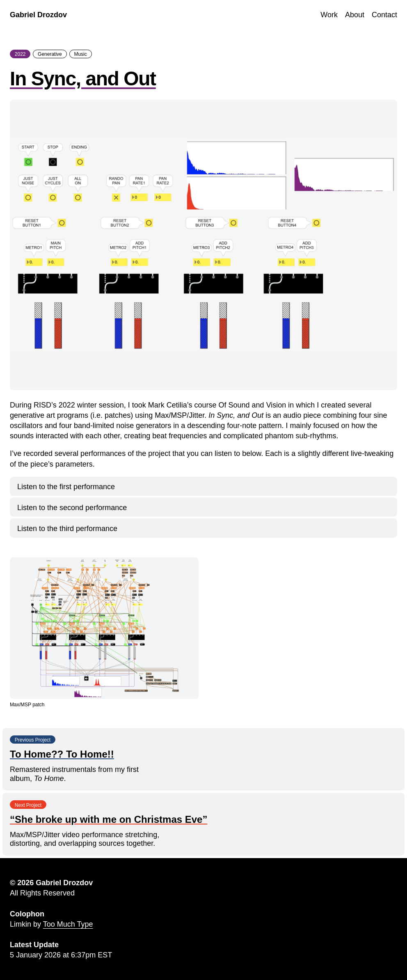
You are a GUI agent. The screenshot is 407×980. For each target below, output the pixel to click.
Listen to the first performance (66, 487)
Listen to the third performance (67, 529)
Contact (384, 15)
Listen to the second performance (72, 508)
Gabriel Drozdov (38, 15)
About (355, 15)
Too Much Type (68, 924)
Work (329, 15)
